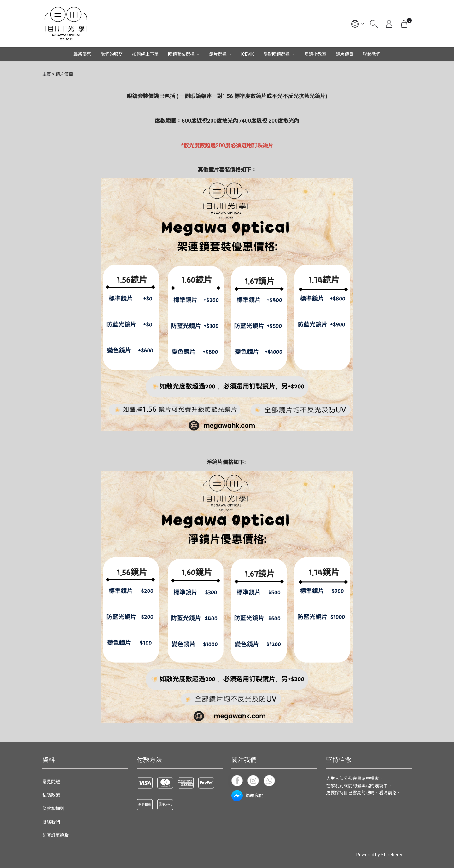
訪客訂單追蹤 (55, 835)
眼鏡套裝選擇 (181, 54)
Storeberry (392, 855)
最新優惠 (82, 54)
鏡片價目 (345, 54)
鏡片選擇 (218, 54)
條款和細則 (53, 808)
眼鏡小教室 (315, 54)
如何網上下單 (145, 54)
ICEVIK (247, 54)
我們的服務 (112, 54)
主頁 (47, 74)
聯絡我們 (372, 54)
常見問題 (51, 782)
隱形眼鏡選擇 (276, 54)
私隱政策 (51, 795)
